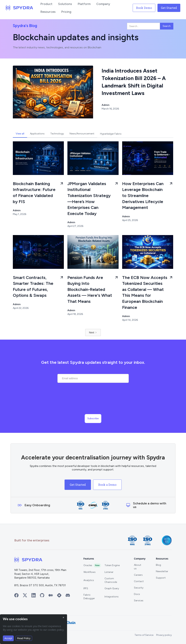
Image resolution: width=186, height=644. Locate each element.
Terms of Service (144, 635)
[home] (19, 8)
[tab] (20, 134)
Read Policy (24, 638)
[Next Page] (93, 332)
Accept (8, 638)
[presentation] (93, 402)
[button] (46, 4)
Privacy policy (164, 635)
